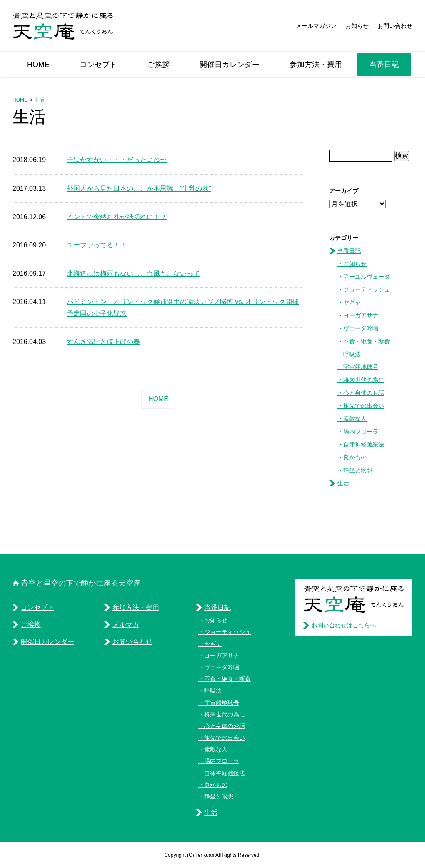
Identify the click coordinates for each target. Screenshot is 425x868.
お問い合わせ (395, 26)
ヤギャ (352, 302)
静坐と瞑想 (358, 470)
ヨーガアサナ (361, 315)
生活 (39, 100)
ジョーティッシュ (367, 289)
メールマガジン (316, 26)
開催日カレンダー (230, 65)
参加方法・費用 (316, 65)
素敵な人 (355, 419)
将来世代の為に (364, 380)
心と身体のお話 (364, 393)
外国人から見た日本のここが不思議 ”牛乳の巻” (139, 188)
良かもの (355, 457)
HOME (38, 65)
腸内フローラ (361, 432)
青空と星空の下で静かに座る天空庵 (81, 583)
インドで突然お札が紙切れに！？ (117, 217)
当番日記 (384, 65)
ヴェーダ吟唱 (361, 328)
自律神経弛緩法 (364, 444)
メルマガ (126, 625)
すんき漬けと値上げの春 (103, 342)
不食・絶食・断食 (367, 341)
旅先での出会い (364, 406)
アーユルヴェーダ (367, 277)
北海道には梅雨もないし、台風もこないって (133, 273)
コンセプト (98, 65)
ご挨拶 (158, 65)
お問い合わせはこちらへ (344, 625)
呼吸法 (352, 354)
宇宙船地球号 (361, 367)
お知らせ (357, 26)
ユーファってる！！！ (100, 245)
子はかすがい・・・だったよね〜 (117, 160)
